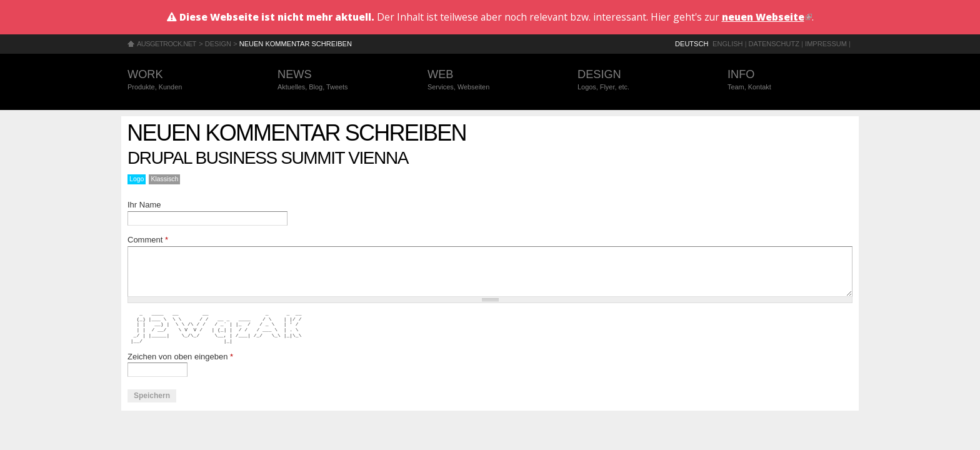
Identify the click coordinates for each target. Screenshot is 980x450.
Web (490, 80)
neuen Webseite (767, 17)
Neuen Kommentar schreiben (296, 44)
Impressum (826, 44)
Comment (148, 240)
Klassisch (164, 179)
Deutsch (692, 44)
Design (218, 44)
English (728, 44)
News (340, 80)
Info (790, 80)
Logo (137, 179)
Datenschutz (774, 44)
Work (190, 80)
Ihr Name (144, 205)
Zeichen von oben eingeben (180, 357)
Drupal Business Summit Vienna (268, 158)
